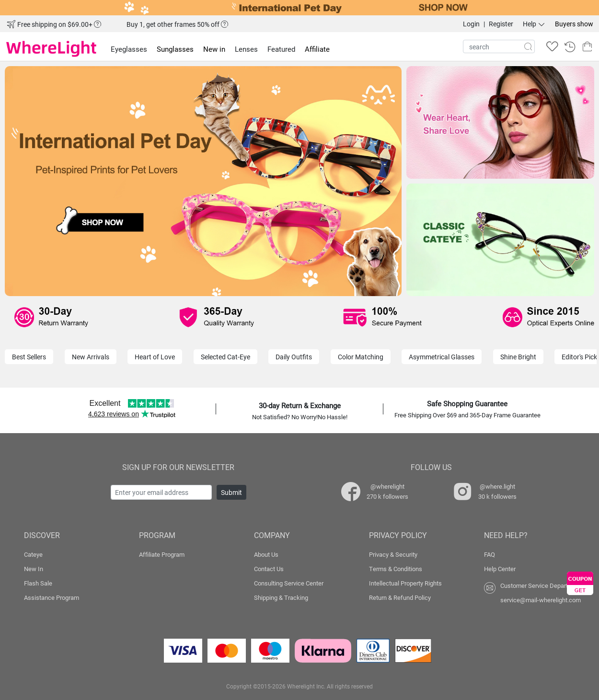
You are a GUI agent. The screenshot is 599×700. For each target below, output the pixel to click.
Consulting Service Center (289, 583)
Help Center (500, 569)
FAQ (490, 554)
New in (214, 49)
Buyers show (574, 24)
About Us (266, 554)
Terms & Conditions (396, 569)
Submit (231, 492)
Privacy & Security (393, 554)
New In (34, 569)
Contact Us (269, 569)
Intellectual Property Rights (405, 583)
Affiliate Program (162, 554)
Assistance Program (52, 597)
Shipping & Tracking (281, 597)
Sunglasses (175, 49)
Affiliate (317, 49)
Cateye (33, 554)
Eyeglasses (129, 49)
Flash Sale (38, 583)
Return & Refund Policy (400, 597)
